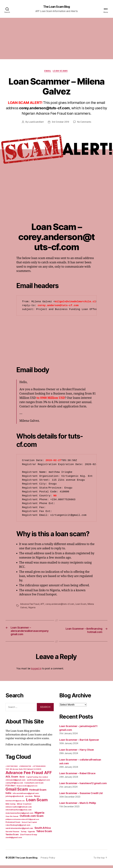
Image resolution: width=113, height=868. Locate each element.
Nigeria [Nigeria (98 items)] (39, 815)
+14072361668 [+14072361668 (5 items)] (12, 769)
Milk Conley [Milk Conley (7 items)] (11, 807)
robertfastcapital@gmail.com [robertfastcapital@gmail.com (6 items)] (18, 828)
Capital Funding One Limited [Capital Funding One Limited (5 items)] (37, 780)
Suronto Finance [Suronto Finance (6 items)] (12, 834)
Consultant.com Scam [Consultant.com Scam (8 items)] (34, 785)
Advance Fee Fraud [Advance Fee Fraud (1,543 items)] (24, 775)
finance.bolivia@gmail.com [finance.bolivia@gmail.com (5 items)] (27, 788)
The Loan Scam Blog (56, 7)
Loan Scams (61, 72)
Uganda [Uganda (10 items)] (31, 834)
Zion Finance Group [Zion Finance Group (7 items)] (29, 837)
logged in (36, 671)
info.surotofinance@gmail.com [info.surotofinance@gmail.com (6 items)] (26, 796)
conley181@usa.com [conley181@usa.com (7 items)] (14, 785)
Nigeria (32, 608)
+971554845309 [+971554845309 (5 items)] (39, 769)
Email (48, 72)
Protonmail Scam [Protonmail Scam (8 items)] (13, 825)
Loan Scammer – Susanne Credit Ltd (81, 796)
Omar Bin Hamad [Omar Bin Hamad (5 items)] (12, 819)
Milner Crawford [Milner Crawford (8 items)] (24, 807)
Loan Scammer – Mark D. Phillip (78, 806)
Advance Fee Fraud (30, 605)
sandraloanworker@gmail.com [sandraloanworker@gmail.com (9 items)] (19, 831)
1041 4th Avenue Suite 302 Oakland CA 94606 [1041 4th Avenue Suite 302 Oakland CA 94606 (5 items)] (23, 772)
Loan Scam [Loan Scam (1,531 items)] (37, 802)
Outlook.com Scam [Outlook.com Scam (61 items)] (32, 819)
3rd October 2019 (60, 123)
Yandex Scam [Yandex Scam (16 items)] (12, 837)
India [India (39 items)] (8, 796)
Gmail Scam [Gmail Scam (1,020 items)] (17, 792)
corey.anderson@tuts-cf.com (61, 605)
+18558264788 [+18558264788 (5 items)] (25, 769)
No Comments (85, 123)
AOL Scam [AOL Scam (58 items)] (12, 779)
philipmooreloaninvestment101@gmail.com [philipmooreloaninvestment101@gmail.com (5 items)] (22, 822)
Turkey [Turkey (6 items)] (24, 834)
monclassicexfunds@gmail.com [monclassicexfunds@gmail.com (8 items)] (19, 816)
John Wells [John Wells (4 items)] (29, 799)
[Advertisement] (56, 39)
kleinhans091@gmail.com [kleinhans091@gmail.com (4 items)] (15, 803)
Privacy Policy (51, 860)
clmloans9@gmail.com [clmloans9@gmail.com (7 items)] (16, 783)
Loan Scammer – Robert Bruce (77, 776)
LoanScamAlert (36, 123)
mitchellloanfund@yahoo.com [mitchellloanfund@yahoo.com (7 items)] (19, 812)
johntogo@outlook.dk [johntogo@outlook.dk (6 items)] (15, 799)
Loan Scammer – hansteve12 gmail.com (83, 786)
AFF (43, 605)
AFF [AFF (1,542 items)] (48, 775)
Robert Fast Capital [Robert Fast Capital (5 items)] (29, 825)
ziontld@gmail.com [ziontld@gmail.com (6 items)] (14, 840)
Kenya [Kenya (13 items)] (37, 799)
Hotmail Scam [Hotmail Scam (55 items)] (38, 792)
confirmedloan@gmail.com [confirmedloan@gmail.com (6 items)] (38, 783)
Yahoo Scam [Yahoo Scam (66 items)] (44, 834)
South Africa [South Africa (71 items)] (43, 830)
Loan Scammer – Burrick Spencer (79, 743)
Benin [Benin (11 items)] (22, 779)
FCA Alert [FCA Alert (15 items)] (10, 788)
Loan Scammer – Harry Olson (77, 752)
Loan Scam (83, 605)
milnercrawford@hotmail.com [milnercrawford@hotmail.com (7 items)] (19, 809)
